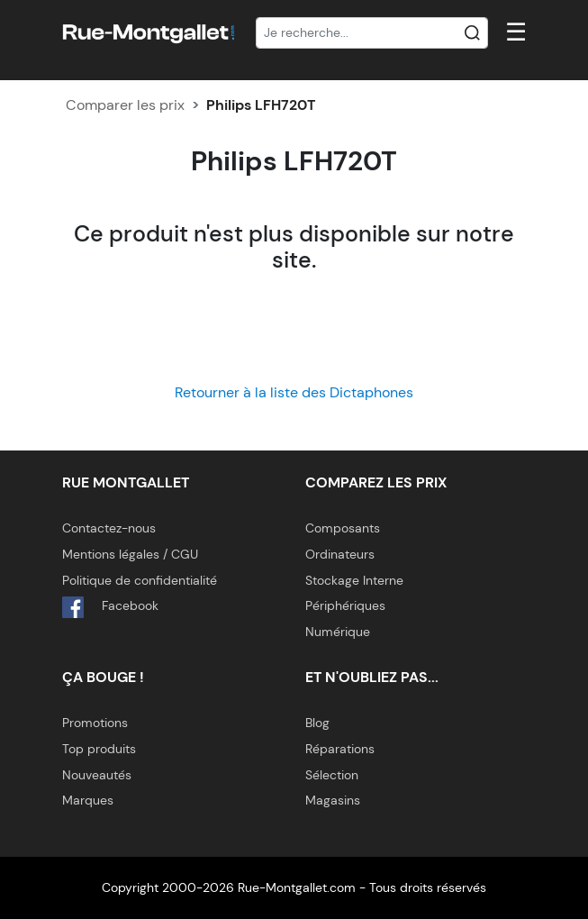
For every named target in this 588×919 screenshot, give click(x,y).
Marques (88, 800)
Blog (317, 723)
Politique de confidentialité (140, 580)
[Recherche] (372, 33)
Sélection (332, 775)
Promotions (95, 723)
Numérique (338, 632)
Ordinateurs (340, 554)
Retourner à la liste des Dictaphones (294, 392)
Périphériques (345, 605)
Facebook (110, 607)
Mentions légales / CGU (130, 554)
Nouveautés (97, 775)
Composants (343, 528)
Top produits (99, 749)
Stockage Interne (354, 580)
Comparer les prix (125, 105)
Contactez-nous (109, 528)
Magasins (333, 800)
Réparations (340, 749)
